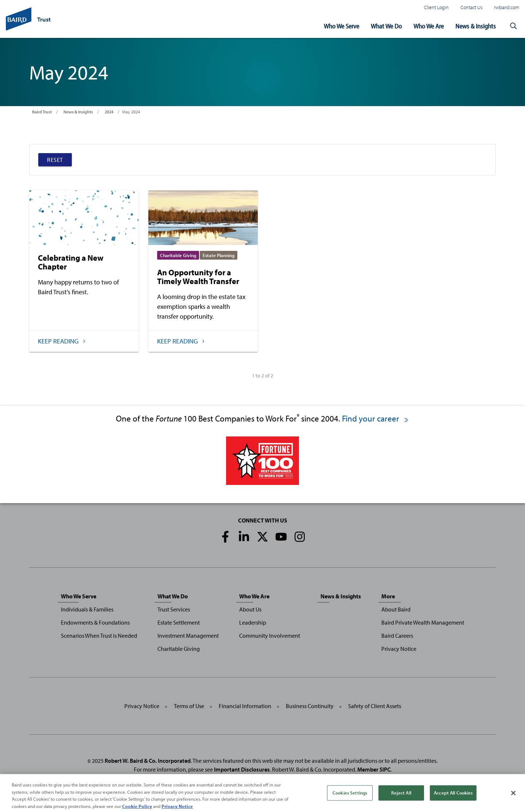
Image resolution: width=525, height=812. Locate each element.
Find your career (376, 418)
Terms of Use (189, 706)
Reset (55, 160)
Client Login (436, 7)
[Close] (513, 798)
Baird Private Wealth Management (423, 622)
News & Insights (476, 26)
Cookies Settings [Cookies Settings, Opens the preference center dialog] (350, 798)
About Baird (396, 609)
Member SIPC (374, 769)
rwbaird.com (507, 7)
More (388, 596)
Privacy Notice (399, 649)
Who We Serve (341, 26)
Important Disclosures (242, 769)
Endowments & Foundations (95, 622)
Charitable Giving (179, 649)
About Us (250, 609)
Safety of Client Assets (375, 706)
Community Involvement (270, 636)
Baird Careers (397, 636)
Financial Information (245, 706)
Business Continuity (310, 706)
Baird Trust (42, 112)
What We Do (386, 26)
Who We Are (429, 26)
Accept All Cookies (453, 798)
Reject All (401, 798)
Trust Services (174, 609)
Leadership (253, 622)
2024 (109, 112)
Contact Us (471, 7)
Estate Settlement (179, 622)
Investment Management (188, 636)
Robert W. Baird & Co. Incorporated (148, 761)
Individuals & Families (87, 609)
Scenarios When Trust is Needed (99, 636)
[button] (513, 26)
